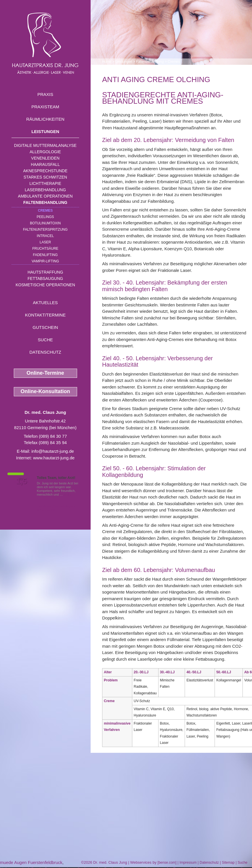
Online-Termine (45, 373)
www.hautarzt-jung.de (54, 458)
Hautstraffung (45, 272)
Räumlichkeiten (45, 119)
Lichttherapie (45, 183)
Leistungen (45, 131)
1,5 (22, 481)
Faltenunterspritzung (45, 230)
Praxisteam (45, 107)
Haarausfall (45, 164)
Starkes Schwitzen (45, 177)
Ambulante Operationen (45, 196)
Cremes (45, 211)
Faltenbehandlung (45, 202)
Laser (45, 242)
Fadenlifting (45, 255)
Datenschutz (45, 352)
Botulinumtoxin (45, 223)
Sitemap (228, 863)
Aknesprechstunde (45, 171)
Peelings (45, 217)
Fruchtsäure (45, 249)
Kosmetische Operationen (45, 285)
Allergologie (45, 152)
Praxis (45, 94)
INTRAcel (45, 236)
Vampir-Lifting (45, 261)
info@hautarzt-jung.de (53, 451)
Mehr (67, 494)
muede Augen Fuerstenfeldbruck (31, 862)
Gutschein (45, 327)
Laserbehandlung (45, 190)
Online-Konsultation (45, 391)
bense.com (167, 863)
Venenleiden (45, 158)
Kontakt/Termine (45, 315)
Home (107, 62)
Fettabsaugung (45, 278)
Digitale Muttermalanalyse (45, 145)
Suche (45, 340)
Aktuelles (45, 303)
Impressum (188, 863)
